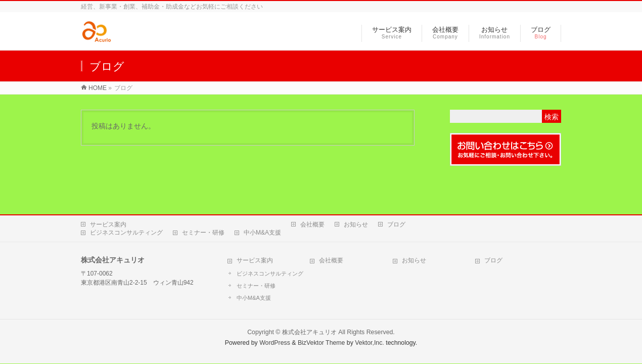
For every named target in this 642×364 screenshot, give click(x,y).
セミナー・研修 (203, 233)
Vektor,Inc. (370, 343)
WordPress (275, 343)
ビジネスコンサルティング (126, 233)
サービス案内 (108, 224)
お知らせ (356, 224)
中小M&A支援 (262, 233)
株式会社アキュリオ (309, 332)
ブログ (396, 224)
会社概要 (312, 224)
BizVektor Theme (322, 343)
